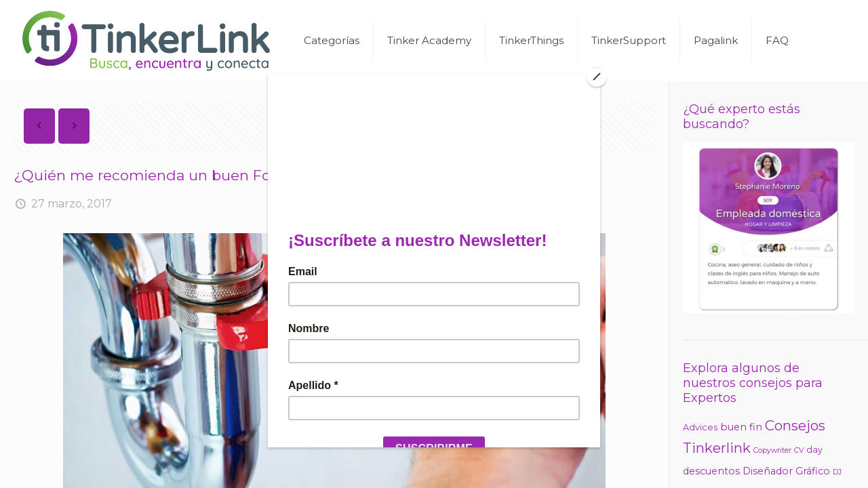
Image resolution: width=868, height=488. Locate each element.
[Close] (597, 77)
